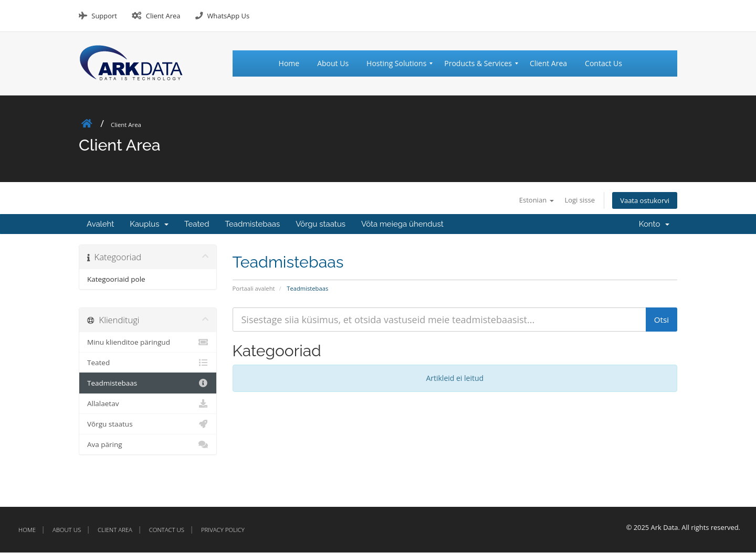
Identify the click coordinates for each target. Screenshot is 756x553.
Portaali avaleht (254, 289)
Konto (654, 225)
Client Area (163, 16)
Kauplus (149, 225)
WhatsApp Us (228, 16)
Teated (197, 225)
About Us (67, 530)
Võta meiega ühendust (402, 225)
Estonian (526, 200)
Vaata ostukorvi (642, 200)
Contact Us (167, 530)
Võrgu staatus (321, 225)
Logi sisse (573, 200)
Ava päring (148, 445)
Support (104, 16)
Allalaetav (148, 404)
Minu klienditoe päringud (148, 343)
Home (27, 530)
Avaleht (100, 225)
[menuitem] (294, 63)
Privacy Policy (223, 530)
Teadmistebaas (253, 225)
